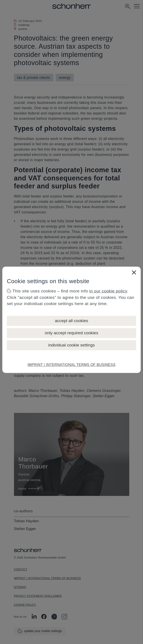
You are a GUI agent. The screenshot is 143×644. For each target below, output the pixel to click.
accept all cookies (72, 321)
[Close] (134, 272)
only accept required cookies (71, 333)
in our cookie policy (108, 291)
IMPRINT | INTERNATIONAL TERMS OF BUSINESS (71, 365)
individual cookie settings (71, 345)
